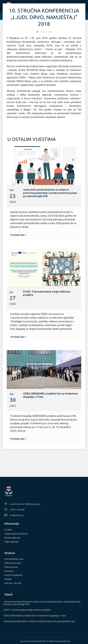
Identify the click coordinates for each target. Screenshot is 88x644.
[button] (18, 235)
